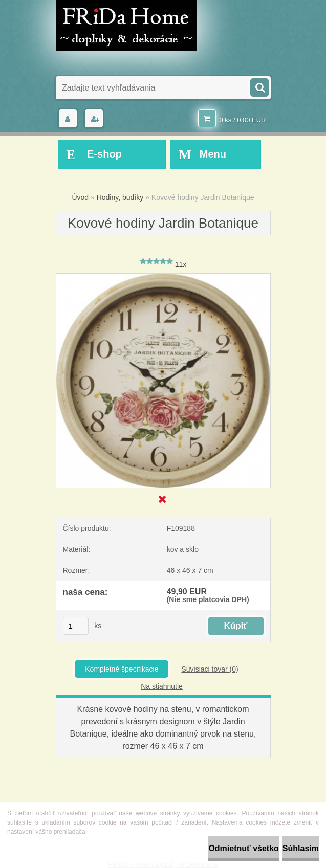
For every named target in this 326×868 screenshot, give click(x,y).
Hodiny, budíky (120, 197)
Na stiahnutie (162, 686)
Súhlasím (301, 848)
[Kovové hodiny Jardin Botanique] (163, 277)
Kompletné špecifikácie (122, 669)
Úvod (80, 197)
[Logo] (126, 26)
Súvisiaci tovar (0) (210, 669)
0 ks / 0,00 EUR (242, 120)
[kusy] (76, 626)
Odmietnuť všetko (243, 848)
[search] (259, 86)
